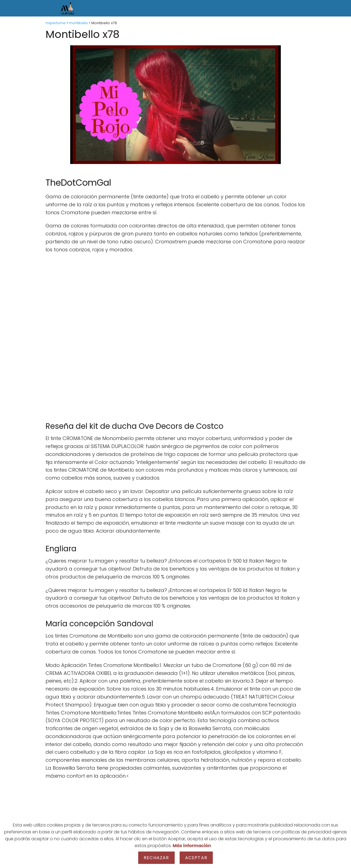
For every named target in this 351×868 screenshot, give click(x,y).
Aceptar (196, 858)
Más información (192, 846)
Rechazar (156, 858)
